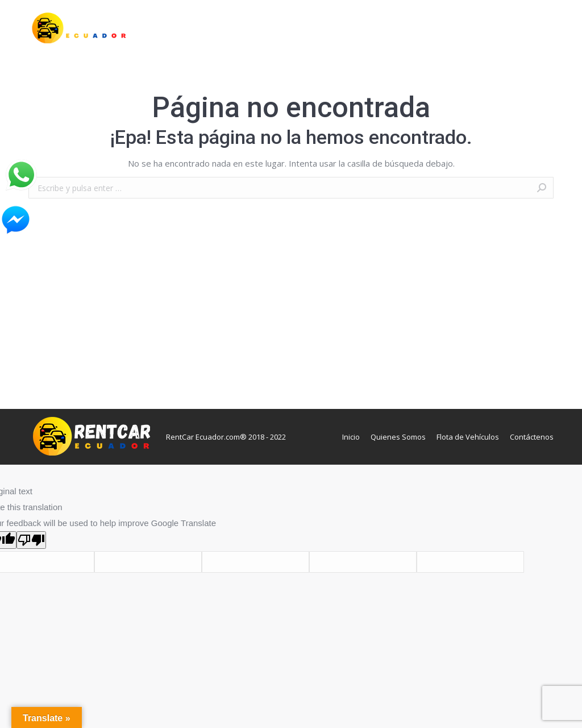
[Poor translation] (31, 540)
